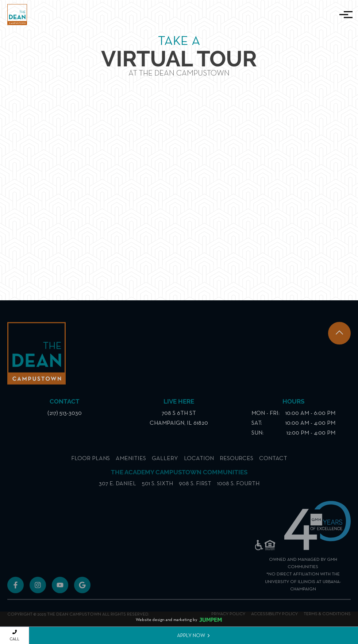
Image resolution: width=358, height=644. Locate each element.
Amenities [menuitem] (131, 465)
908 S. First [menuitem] (195, 490)
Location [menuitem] (199, 465)
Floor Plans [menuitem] (91, 465)
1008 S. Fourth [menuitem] (238, 490)
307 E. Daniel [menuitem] (118, 490)
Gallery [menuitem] (165, 465)
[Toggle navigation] (344, 15)
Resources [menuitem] (236, 465)
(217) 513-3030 (65, 418)
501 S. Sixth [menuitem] (157, 490)
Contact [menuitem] (273, 465)
